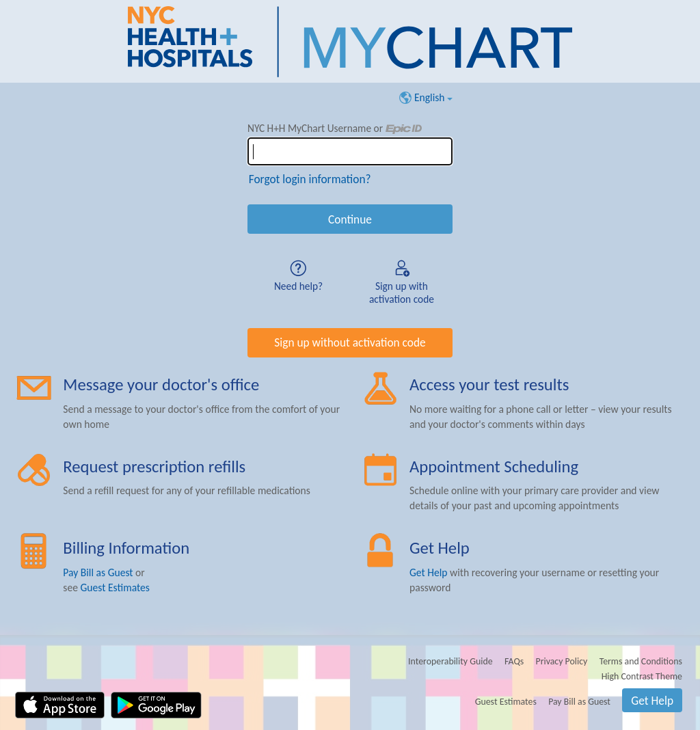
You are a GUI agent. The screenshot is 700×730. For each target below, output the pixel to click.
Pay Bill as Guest (98, 572)
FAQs (514, 661)
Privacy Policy (561, 661)
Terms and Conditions (641, 661)
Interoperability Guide (450, 661)
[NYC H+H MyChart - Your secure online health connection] (350, 42)
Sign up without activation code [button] (350, 342)
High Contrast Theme (642, 676)
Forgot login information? (310, 179)
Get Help (429, 572)
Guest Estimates (115, 587)
